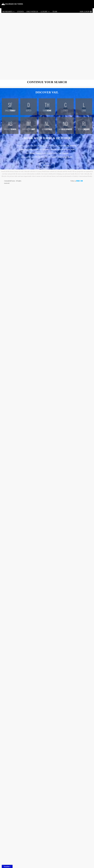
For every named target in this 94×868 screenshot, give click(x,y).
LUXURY (45, 12)
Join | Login (85, 12)
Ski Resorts (8, 12)
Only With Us (32, 12)
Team (55, 12)
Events (21, 12)
